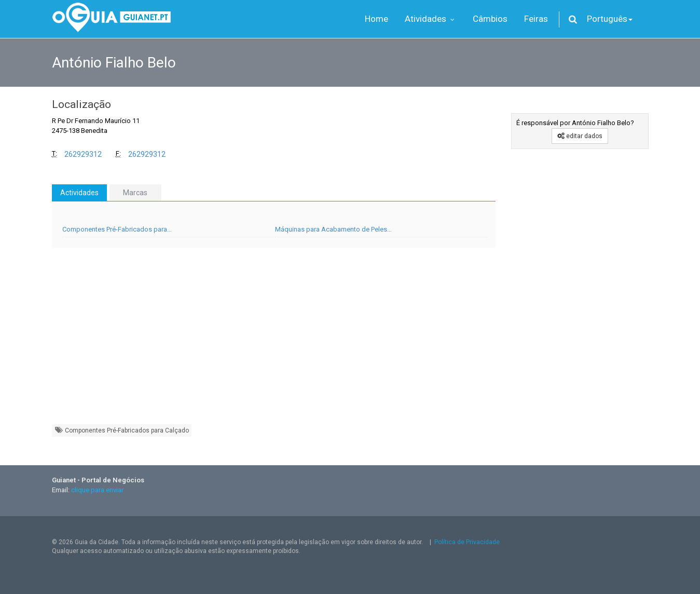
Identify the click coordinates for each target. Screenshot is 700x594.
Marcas (135, 193)
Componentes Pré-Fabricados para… (117, 229)
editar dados (580, 136)
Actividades (79, 193)
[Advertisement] (274, 341)
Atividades (430, 19)
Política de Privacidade (467, 542)
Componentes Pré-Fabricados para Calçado (122, 430)
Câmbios (490, 19)
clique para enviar (97, 490)
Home (376, 19)
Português (610, 19)
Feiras (536, 19)
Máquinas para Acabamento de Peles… (333, 229)
